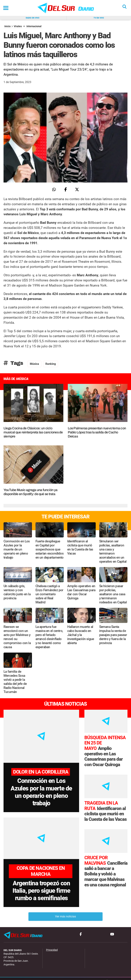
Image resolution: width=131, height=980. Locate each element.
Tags (13, 363)
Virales (18, 26)
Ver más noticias (65, 910)
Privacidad (52, 944)
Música (34, 364)
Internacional (34, 26)
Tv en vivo (99, 18)
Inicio (8, 26)
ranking (51, 364)
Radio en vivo (33, 18)
